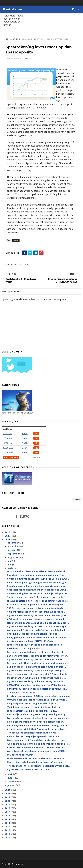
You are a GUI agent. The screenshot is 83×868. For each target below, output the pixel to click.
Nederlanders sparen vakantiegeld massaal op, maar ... (38, 623)
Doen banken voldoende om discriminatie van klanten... (38, 586)
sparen (17, 39)
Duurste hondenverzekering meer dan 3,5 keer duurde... (38, 674)
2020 (8, 801)
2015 (8, 820)
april (10, 774)
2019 (8, 805)
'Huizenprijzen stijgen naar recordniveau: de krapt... (36, 612)
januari (12, 785)
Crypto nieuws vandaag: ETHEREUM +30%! (30, 641)
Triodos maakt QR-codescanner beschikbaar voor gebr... (39, 766)
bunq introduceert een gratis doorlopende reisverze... (37, 689)
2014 (8, 823)
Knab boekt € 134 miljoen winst (24, 649)
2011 (8, 834)
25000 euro (8, 448)
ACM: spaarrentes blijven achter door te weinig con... (37, 605)
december (13, 543)
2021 (8, 798)
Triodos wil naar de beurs (21, 693)
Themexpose (18, 864)
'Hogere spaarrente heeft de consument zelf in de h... (37, 597)
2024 (8, 540)
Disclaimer (37, 458)
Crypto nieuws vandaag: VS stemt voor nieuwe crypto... (38, 616)
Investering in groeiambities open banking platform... (37, 575)
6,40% (25, 448)
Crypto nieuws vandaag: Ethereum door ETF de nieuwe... (38, 579)
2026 (8, 532)
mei (10, 569)
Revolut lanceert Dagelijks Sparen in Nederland (33, 737)
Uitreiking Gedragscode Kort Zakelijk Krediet (32, 634)
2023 (8, 790)
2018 (8, 808)
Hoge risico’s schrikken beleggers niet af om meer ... (37, 762)
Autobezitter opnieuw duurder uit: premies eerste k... (37, 748)
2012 (8, 830)
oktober (12, 550)
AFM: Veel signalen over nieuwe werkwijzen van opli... (37, 619)
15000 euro (8, 443)
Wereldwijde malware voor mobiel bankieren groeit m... (38, 726)
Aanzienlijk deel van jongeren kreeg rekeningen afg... (37, 715)
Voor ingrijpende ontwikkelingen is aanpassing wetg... (37, 590)
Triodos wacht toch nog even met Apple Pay (32, 733)
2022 (8, 794)
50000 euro (8, 453)
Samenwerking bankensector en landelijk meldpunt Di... (38, 594)
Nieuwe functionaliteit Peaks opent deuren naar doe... (37, 601)
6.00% (25, 439)
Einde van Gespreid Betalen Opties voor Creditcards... (37, 759)
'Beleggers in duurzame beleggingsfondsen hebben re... (38, 744)
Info (36, 434)
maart (11, 778)
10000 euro (8, 439)
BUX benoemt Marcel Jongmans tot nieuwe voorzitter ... (38, 656)
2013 (8, 827)
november (13, 547)
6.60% (25, 443)
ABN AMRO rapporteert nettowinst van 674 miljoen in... (38, 685)
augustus (13, 558)
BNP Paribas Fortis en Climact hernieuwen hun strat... (37, 667)
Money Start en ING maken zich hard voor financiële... (37, 678)
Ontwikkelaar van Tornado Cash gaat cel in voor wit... (37, 700)
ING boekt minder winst (20, 755)
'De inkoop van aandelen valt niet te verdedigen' (34, 707)
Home (8, 39)
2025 (8, 536)
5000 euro (7, 434)
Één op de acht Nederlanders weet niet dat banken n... (37, 663)
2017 (8, 812)
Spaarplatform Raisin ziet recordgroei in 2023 (32, 711)
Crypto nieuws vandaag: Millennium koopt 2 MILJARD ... (37, 671)
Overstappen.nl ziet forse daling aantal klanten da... (36, 740)
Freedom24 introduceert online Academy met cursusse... (39, 718)
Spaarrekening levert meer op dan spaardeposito (35, 645)
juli (9, 561)
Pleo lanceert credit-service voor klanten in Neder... (36, 722)
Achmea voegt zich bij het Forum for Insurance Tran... (37, 729)
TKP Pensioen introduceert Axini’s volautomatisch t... (37, 608)
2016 (8, 816)
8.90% (25, 434)
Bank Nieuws (13, 9)
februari (12, 782)
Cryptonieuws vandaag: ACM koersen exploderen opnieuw (39, 696)
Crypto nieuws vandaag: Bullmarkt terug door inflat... (37, 682)
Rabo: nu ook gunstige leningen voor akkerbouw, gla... (37, 583)
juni (10, 565)
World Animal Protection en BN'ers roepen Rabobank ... (38, 630)
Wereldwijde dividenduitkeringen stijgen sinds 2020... (37, 751)
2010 (8, 838)
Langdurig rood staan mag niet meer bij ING (32, 704)
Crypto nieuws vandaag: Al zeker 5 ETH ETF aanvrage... (37, 627)
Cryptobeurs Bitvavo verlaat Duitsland (28, 770)
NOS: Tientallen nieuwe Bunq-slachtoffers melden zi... (37, 572)
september (14, 554)
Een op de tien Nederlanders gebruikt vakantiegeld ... (37, 652)
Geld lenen (8, 429)
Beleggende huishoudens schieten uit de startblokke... (38, 638)
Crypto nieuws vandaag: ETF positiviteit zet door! (34, 660)
